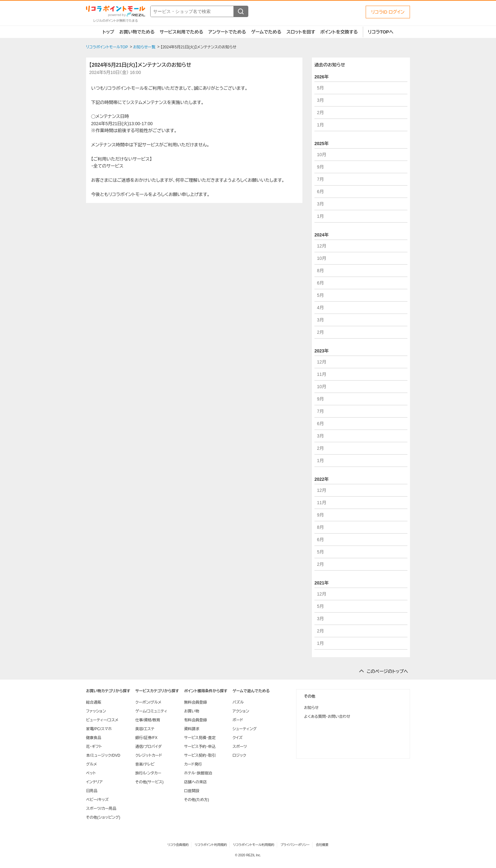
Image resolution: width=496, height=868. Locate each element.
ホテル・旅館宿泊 (198, 773)
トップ (108, 32)
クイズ (238, 738)
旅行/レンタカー (148, 773)
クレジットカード (149, 755)
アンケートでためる (227, 32)
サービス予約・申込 (200, 747)
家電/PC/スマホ (99, 729)
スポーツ (240, 747)
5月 (320, 88)
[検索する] (241, 11)
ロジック (239, 755)
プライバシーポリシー (295, 845)
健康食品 (94, 738)
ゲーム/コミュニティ (151, 711)
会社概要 (322, 845)
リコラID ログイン (388, 12)
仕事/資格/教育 (148, 720)
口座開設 (192, 791)
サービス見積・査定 (200, 738)
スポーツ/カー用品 (101, 809)
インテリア (94, 782)
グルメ (91, 764)
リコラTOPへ (381, 32)
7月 (320, 179)
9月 (320, 167)
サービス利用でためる (182, 32)
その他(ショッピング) (103, 817)
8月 (320, 271)
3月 (320, 100)
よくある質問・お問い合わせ (327, 717)
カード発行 (193, 764)
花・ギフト (94, 747)
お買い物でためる (137, 32)
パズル (238, 702)
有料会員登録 (195, 720)
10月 (322, 155)
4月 (320, 308)
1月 (320, 125)
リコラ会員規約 (178, 845)
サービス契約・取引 (200, 755)
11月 (322, 374)
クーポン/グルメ (149, 702)
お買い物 (192, 711)
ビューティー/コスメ (102, 720)
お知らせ (311, 708)
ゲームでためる (266, 32)
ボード (238, 720)
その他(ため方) (197, 800)
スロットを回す (301, 32)
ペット (91, 773)
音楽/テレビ (145, 764)
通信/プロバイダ (149, 747)
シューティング (245, 729)
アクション (241, 711)
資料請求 (192, 729)
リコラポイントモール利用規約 (254, 845)
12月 (322, 246)
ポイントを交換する (339, 32)
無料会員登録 (195, 702)
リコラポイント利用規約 (211, 845)
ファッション (96, 711)
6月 (320, 192)
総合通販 (94, 702)
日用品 (92, 791)
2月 (320, 113)
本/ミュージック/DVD (103, 755)
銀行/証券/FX (146, 738)
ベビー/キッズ (97, 800)
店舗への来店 (195, 782)
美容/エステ (145, 729)
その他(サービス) (149, 782)
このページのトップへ (387, 671)
